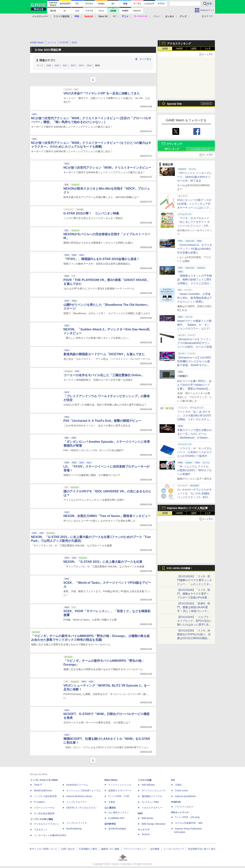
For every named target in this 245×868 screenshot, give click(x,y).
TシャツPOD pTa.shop (187, 817)
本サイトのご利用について (43, 849)
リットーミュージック (120, 785)
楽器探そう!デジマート (120, 791)
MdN (140, 813)
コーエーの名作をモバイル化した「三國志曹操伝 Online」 (104, 375)
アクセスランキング (179, 43)
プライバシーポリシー (135, 849)
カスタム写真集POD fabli (189, 823)
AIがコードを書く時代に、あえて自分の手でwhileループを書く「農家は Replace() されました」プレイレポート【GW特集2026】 (194, 389)
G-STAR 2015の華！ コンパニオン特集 (91, 213)
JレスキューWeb (150, 802)
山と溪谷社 (110, 808)
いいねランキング (201, 149)
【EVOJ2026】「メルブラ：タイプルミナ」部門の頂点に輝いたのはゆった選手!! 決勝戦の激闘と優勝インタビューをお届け (194, 625)
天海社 (178, 785)
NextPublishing (74, 829)
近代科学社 (110, 824)
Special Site (175, 104)
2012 (73, 65)
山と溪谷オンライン (119, 812)
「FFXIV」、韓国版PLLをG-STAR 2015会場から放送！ (102, 259)
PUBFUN (176, 802)
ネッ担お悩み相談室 (44, 813)
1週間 (193, 49)
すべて (40, 65)
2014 (89, 65)
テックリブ (144, 830)
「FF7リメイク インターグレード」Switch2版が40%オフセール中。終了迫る (195, 177)
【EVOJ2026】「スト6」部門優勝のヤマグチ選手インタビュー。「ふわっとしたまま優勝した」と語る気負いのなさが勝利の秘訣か (194, 584)
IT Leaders (39, 802)
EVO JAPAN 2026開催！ (180, 568)
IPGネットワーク (180, 812)
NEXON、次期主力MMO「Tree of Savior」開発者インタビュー (107, 516)
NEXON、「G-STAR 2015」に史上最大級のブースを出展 (103, 562)
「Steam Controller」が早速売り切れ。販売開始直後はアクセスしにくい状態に (194, 298)
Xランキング (175, 144)
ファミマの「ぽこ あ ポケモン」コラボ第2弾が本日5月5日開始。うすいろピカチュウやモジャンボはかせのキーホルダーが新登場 (194, 419)
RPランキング (172, 149)
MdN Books (148, 818)
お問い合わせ (68, 849)
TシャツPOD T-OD (119, 796)
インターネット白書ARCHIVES (50, 835)
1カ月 (208, 49)
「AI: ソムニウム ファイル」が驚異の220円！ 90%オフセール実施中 (194, 470)
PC (115, 16)
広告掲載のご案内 (88, 849)
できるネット (41, 830)
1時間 (165, 49)
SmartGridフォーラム (77, 785)
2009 (49, 65)
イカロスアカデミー (152, 808)
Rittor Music (111, 780)
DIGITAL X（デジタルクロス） (82, 808)
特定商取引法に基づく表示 (202, 849)
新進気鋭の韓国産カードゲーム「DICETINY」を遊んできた (104, 354)
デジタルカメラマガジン (47, 824)
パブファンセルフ (184, 807)
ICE (173, 780)
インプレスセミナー (77, 802)
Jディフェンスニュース (154, 791)
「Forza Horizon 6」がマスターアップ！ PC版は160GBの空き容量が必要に (195, 249)
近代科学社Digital (117, 829)
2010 (57, 65)
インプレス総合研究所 (45, 796)
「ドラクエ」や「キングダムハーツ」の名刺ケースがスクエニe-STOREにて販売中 (194, 452)
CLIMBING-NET (116, 818)
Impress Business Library (79, 796)
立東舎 (112, 802)
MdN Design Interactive (154, 824)
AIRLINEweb (148, 785)
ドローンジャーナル (44, 808)
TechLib (146, 834)
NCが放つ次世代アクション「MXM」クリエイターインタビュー (107, 168)
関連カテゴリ (47, 60)
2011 (65, 65)
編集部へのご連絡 (110, 849)
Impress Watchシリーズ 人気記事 (188, 508)
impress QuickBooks (185, 796)
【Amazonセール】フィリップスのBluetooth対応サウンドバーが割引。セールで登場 (194, 343)
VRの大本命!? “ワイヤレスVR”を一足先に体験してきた (102, 93)
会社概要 (155, 849)
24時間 (179, 49)
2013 (81, 65)
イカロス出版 (145, 780)
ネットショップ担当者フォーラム (84, 791)
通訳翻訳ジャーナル (152, 796)
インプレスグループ (174, 849)
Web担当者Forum (43, 791)
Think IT (38, 785)
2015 (97, 65)
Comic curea (181, 791)
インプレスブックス (77, 823)
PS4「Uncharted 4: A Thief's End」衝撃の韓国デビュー (102, 421)
